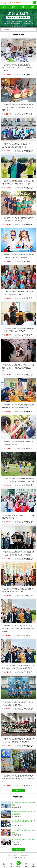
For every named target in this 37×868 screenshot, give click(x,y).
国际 (23, 7)
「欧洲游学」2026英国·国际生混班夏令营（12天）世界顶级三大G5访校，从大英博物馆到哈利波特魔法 (19, 629)
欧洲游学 (12, 3)
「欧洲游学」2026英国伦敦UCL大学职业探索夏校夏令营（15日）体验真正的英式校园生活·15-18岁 (19, 368)
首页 (5, 7)
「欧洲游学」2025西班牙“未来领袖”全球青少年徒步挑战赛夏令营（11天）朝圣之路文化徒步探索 (18, 779)
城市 (20, 3)
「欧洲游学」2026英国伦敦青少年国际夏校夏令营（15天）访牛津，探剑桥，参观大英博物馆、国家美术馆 (18, 107)
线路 (32, 7)
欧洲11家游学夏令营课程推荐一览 (24, 821)
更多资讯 (19, 849)
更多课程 (19, 791)
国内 (14, 7)
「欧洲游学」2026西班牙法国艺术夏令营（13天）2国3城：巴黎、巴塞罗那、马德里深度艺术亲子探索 (18, 68)
